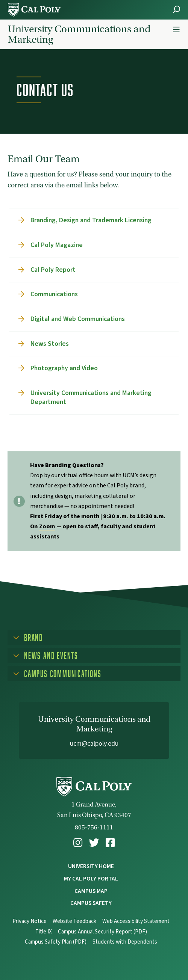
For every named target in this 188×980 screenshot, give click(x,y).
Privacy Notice (30, 921)
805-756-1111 (94, 827)
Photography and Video (64, 368)
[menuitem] (78, 843)
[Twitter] (94, 843)
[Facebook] (110, 843)
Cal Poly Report (53, 270)
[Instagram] (78, 843)
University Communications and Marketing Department (91, 398)
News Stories (50, 344)
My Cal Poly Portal (91, 879)
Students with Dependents (125, 942)
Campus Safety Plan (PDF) (56, 942)
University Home (91, 866)
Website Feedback (74, 921)
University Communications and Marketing (79, 34)
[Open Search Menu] (176, 10)
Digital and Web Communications (78, 319)
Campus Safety (91, 903)
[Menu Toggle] (176, 30)
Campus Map (91, 891)
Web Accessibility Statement (136, 921)
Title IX (44, 932)
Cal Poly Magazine (57, 245)
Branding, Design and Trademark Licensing (91, 220)
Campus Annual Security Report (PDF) (102, 932)
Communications (54, 294)
